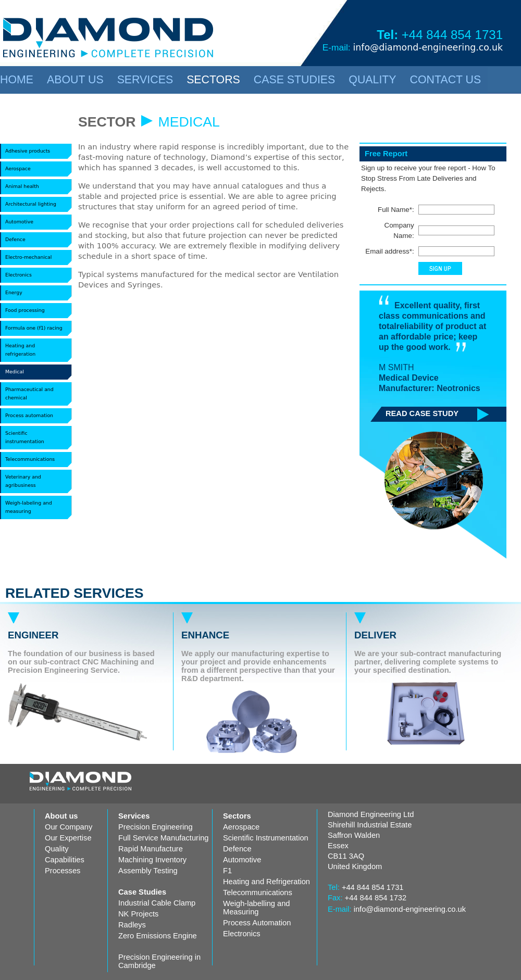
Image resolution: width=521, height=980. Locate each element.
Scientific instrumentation (25, 437)
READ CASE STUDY (422, 413)
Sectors (237, 816)
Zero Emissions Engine (158, 936)
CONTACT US (446, 80)
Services (134, 816)
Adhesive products (28, 151)
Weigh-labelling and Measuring (256, 908)
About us (61, 816)
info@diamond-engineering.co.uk (428, 47)
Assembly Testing (148, 871)
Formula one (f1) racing (34, 328)
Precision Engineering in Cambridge (159, 961)
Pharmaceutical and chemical (29, 393)
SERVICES (145, 80)
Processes (63, 871)
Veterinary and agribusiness (23, 481)
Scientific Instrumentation (266, 838)
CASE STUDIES (294, 80)
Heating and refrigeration (20, 350)
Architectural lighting (31, 204)
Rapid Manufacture (151, 849)
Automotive (19, 222)
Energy (14, 292)
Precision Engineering (156, 827)
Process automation (29, 415)
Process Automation (257, 923)
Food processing (25, 310)
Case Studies (142, 892)
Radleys (132, 925)
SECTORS (213, 80)
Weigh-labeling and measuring (29, 507)
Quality (57, 849)
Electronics (18, 275)
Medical (15, 372)
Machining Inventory (152, 860)
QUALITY (372, 80)
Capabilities (65, 860)
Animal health (22, 186)
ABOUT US (75, 80)
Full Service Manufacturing (164, 838)
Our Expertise (68, 838)
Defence (15, 239)
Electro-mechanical (28, 257)
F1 (227, 871)
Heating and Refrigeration (266, 882)
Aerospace (18, 168)
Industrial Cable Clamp (157, 903)
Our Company (69, 827)
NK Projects (138, 914)
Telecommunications (30, 459)
